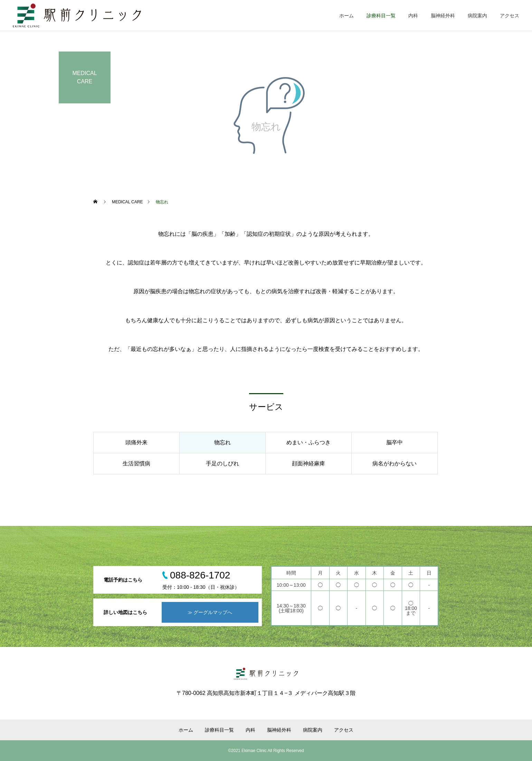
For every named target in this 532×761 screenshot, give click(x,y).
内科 (413, 16)
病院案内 (477, 16)
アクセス (510, 16)
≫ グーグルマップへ (210, 612)
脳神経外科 (443, 16)
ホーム (346, 16)
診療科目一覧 (381, 16)
